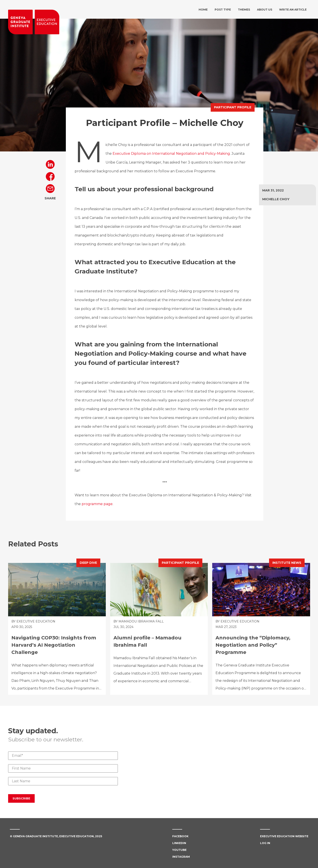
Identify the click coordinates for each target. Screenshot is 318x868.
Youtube (179, 850)
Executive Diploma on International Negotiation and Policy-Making (171, 154)
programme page (97, 504)
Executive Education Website (284, 836)
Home (203, 10)
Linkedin (179, 843)
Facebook (180, 836)
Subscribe (21, 798)
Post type (223, 10)
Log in (265, 843)
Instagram (181, 857)
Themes (244, 10)
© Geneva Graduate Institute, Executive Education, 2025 (56, 836)
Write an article (293, 10)
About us (265, 10)
